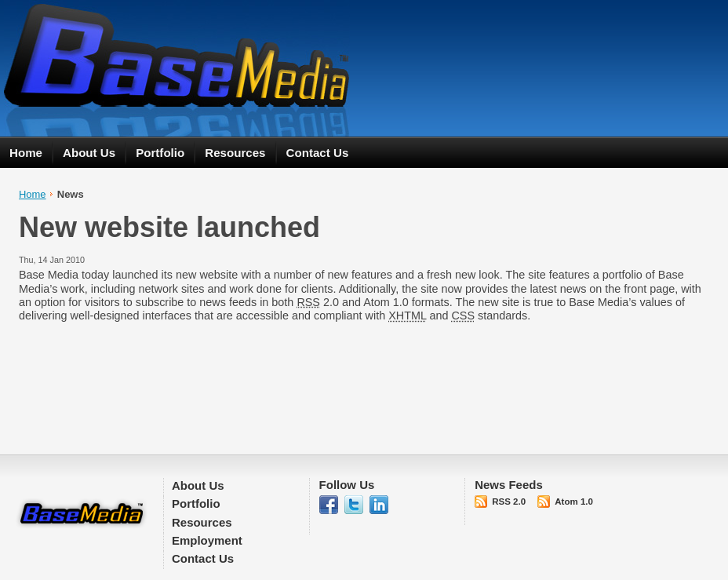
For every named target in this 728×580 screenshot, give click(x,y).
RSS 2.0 (509, 502)
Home (26, 153)
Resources (235, 153)
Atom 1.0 (574, 502)
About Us (89, 153)
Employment (207, 540)
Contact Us (318, 153)
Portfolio (160, 153)
